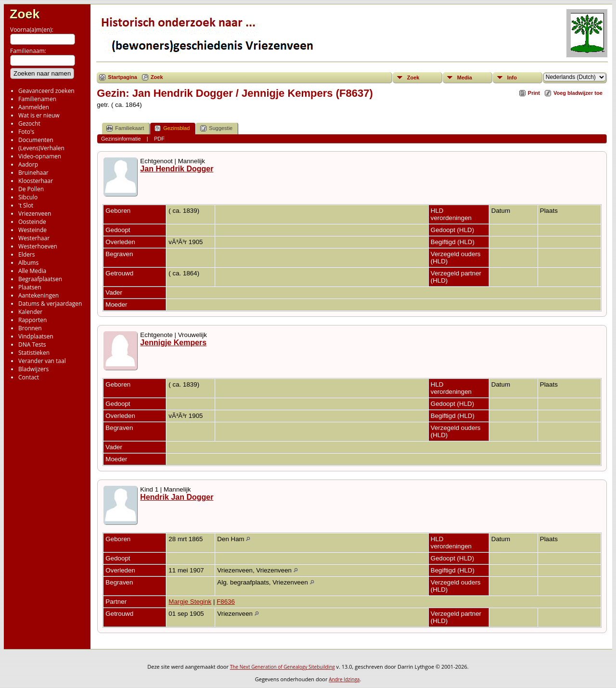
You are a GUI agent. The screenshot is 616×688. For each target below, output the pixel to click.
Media (465, 78)
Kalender (30, 312)
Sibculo (28, 197)
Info (512, 78)
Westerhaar (34, 238)
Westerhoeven (38, 246)
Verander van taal (42, 361)
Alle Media (32, 271)
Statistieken (34, 353)
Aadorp (28, 164)
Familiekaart (125, 128)
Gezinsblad (172, 128)
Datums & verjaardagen (50, 304)
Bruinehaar (33, 173)
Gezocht (29, 123)
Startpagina (122, 77)
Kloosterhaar (36, 181)
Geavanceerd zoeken (46, 91)
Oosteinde (32, 222)
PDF (159, 139)
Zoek (25, 14)
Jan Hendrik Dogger (177, 169)
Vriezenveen (35, 214)
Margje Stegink (190, 602)
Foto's (26, 132)
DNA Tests (32, 344)
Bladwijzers (33, 369)
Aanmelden (34, 107)
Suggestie (216, 128)
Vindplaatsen (36, 336)
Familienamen (37, 99)
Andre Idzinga (344, 679)
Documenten (36, 140)
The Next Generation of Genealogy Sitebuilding (282, 667)
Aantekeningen (38, 295)
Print (534, 93)
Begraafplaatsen (40, 279)
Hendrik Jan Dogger (177, 497)
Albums (28, 263)
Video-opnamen (40, 156)
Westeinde (32, 230)
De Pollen (31, 189)
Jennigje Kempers (173, 343)
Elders (26, 254)
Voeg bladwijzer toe (578, 93)
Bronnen (30, 328)
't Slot (26, 205)
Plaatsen (30, 287)
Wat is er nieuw (39, 115)
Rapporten (32, 320)
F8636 (226, 602)
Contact (29, 377)
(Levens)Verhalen (41, 148)
